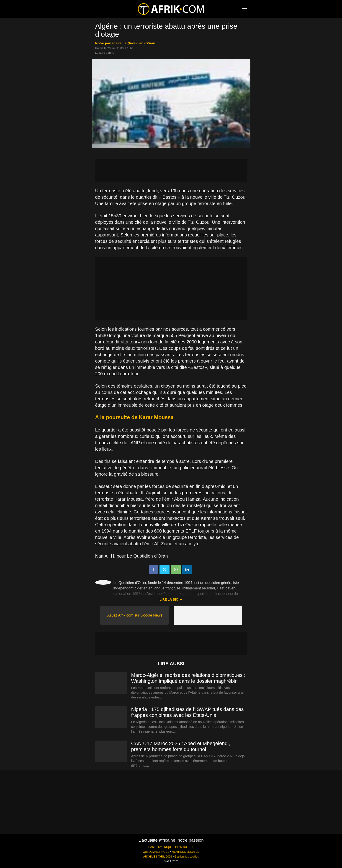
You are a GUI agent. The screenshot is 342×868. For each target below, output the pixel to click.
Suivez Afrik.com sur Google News (134, 615)
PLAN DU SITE (184, 847)
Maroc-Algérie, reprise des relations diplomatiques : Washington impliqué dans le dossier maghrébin (188, 678)
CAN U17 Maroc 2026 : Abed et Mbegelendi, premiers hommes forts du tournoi (181, 746)
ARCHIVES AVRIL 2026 (157, 857)
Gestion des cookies (186, 857)
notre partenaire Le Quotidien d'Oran (125, 43)
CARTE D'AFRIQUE (161, 847)
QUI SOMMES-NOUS (156, 852)
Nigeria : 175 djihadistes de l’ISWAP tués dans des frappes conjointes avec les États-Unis (188, 712)
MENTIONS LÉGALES (185, 852)
